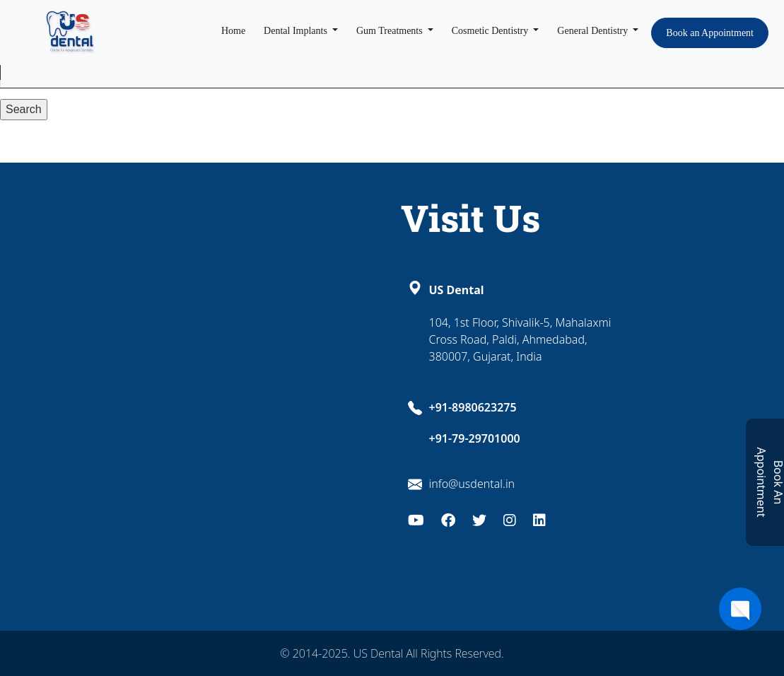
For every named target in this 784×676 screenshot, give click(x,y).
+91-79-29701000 (475, 438)
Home (233, 31)
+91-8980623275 (473, 407)
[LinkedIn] (539, 519)
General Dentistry (593, 31)
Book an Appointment (710, 33)
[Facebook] (448, 519)
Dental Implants (297, 31)
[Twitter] (479, 519)
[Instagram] (510, 519)
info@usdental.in (472, 484)
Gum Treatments (391, 31)
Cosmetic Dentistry (491, 31)
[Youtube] (416, 519)
